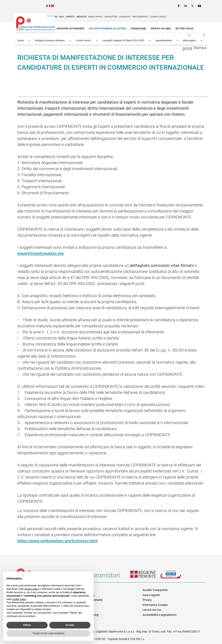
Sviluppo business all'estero (108, 29)
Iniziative (82, 17)
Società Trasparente (155, 590)
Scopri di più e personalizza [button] (48, 633)
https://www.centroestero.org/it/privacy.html (57, 541)
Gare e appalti (96, 17)
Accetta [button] (70, 625)
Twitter (193, 5)
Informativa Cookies (155, 605)
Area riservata (140, 17)
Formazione (138, 29)
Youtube (200, 5)
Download (125, 17)
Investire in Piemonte (70, 29)
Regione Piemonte (145, 577)
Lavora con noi (158, 17)
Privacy (147, 600)
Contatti (70, 17)
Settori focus (184, 29)
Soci (61, 17)
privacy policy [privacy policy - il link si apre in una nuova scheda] (32, 589)
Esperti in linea (161, 29)
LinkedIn (186, 5)
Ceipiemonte (36, 24)
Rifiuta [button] (27, 625)
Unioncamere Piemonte (175, 577)
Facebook (179, 5)
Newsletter (111, 17)
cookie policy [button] (19, 599)
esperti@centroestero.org (40, 253)
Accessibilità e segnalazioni (159, 615)
